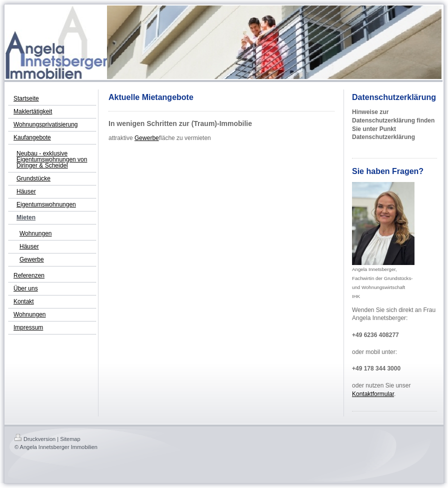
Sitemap (70, 439)
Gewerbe (147, 138)
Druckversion (35, 439)
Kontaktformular (373, 394)
